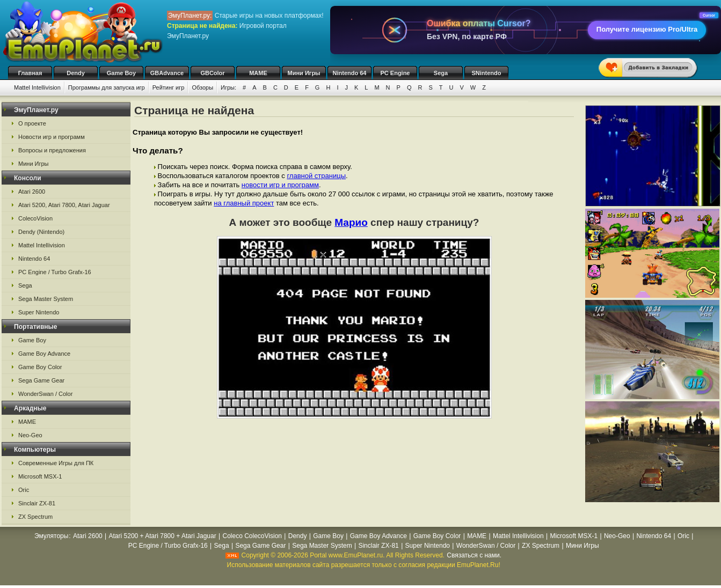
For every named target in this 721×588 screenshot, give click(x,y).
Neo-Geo (30, 435)
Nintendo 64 (350, 73)
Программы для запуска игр (107, 87)
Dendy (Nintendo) (41, 232)
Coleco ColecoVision (252, 536)
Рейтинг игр (169, 87)
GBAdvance (167, 73)
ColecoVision (35, 218)
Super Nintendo (39, 312)
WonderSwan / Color (45, 394)
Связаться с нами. (474, 555)
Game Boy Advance (44, 354)
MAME (258, 73)
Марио (351, 222)
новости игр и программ (280, 185)
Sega (441, 73)
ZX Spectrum (35, 517)
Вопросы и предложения (52, 150)
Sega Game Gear (41, 380)
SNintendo (487, 73)
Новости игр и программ (52, 137)
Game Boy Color (40, 367)
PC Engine (395, 73)
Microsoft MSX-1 (40, 476)
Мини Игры (304, 73)
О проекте (32, 123)
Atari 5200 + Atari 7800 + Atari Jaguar (163, 536)
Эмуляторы (51, 536)
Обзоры (202, 87)
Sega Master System (46, 299)
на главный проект (244, 203)
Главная (30, 73)
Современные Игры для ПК (56, 463)
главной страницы (316, 176)
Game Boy (121, 73)
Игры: (228, 87)
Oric (24, 490)
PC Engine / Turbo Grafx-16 (55, 272)
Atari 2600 (32, 192)
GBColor (212, 73)
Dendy (76, 73)
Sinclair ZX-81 (37, 503)
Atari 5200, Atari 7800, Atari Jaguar (64, 205)
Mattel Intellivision (37, 87)
